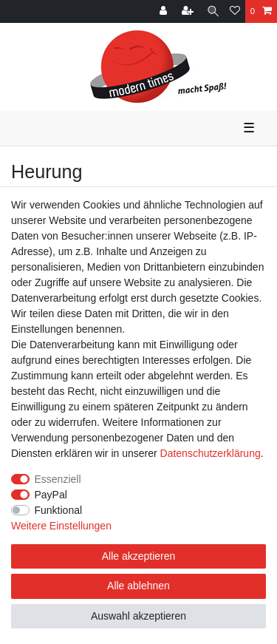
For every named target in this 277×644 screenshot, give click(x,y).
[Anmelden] (165, 11)
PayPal (51, 495)
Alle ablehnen (138, 586)
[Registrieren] (189, 11)
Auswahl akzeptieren (138, 616)
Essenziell (58, 479)
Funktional (59, 510)
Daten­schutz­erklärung (211, 453)
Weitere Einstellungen (61, 526)
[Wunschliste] (235, 11)
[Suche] (213, 11)
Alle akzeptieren (139, 556)
